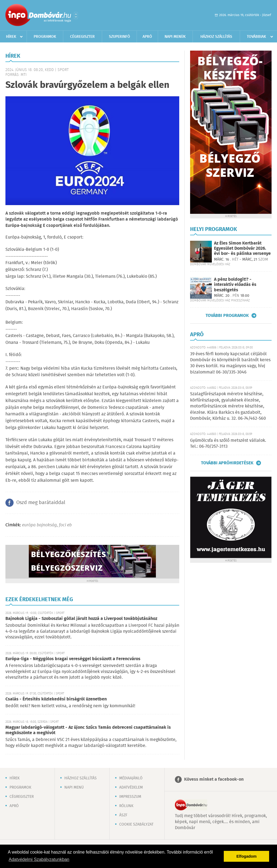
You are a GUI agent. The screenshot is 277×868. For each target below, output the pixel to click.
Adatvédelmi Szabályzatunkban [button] (39, 859)
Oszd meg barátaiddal (41, 503)
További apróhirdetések (227, 463)
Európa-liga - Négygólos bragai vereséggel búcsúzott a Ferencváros (73, 659)
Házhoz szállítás (216, 37)
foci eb (65, 525)
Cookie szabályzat (136, 824)
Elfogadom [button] (247, 856)
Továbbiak (256, 37)
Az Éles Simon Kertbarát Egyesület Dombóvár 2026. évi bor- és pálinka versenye (242, 248)
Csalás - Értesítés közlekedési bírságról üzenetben (56, 699)
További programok (227, 316)
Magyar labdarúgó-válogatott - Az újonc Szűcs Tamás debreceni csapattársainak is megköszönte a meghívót (88, 730)
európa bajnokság (39, 525)
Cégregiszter (82, 37)
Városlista (76, 16)
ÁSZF (123, 815)
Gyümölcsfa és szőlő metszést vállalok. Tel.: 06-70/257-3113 (228, 444)
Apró (147, 37)
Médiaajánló (131, 778)
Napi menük (175, 37)
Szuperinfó (119, 37)
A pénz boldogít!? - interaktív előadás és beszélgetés (235, 285)
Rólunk (126, 806)
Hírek (11, 37)
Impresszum (130, 797)
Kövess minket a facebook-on (214, 779)
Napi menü (74, 787)
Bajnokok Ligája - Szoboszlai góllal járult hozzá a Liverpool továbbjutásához (81, 619)
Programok (45, 37)
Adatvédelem (131, 787)
